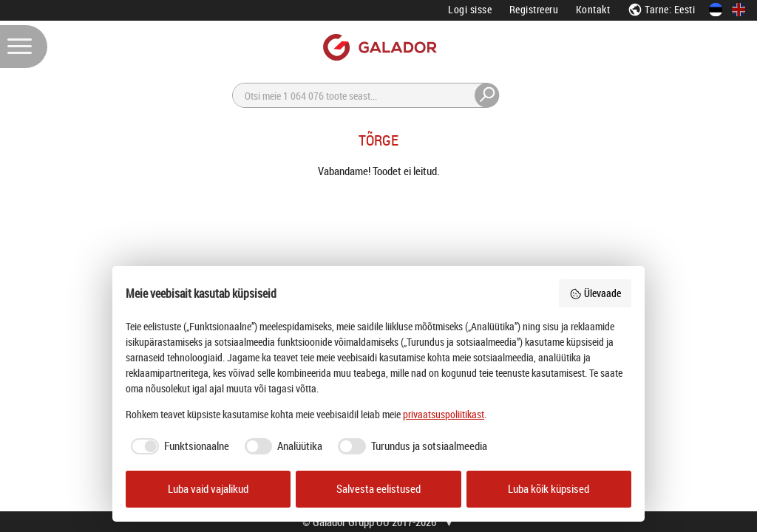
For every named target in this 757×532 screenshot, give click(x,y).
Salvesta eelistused (378, 489)
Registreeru (534, 9)
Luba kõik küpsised (549, 489)
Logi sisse (470, 9)
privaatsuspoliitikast (444, 414)
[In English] (739, 10)
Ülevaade (595, 293)
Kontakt (593, 9)
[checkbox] (177, 446)
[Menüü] (24, 47)
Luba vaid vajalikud (208, 489)
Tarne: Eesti (662, 9)
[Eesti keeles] (716, 10)
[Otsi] (366, 95)
